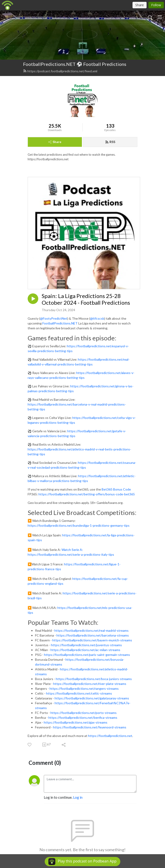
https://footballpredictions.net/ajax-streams (76, 722)
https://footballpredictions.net (110, 736)
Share (55, 142)
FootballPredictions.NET (60, 323)
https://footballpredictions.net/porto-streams (84, 713)
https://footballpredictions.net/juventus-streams (86, 645)
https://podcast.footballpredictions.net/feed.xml (60, 71)
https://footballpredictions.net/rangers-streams (84, 688)
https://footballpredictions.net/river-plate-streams (90, 684)
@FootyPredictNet (54, 318)
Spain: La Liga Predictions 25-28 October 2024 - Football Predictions (86, 299)
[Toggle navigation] (160, 17)
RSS (110, 142)
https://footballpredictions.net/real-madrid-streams (91, 630)
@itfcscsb (97, 318)
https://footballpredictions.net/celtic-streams (79, 693)
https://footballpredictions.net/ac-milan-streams (85, 650)
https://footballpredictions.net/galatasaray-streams (92, 698)
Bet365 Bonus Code (116, 489)
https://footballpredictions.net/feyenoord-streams (90, 727)
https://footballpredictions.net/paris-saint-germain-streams (87, 655)
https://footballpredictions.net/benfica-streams (83, 717)
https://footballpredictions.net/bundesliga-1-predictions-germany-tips (79, 525)
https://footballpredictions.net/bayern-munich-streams (92, 640)
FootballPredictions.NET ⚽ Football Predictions (75, 64)
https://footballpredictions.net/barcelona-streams (93, 635)
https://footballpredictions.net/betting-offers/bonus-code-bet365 (87, 494)
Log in (78, 797)
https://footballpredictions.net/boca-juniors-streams (94, 679)
